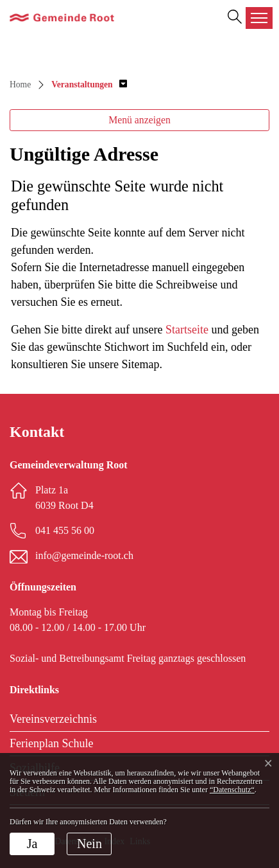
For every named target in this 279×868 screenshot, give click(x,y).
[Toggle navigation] (259, 18)
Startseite (187, 330)
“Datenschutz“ (232, 790)
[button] (89, 84)
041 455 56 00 (65, 530)
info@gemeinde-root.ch (84, 555)
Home (20, 84)
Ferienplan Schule (51, 743)
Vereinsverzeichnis (53, 719)
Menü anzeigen (139, 120)
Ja (32, 844)
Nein (89, 844)
